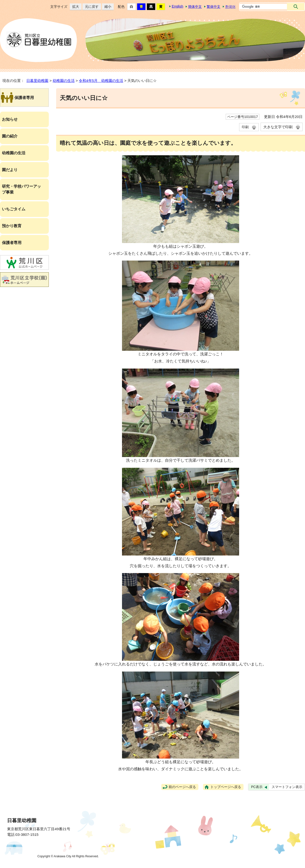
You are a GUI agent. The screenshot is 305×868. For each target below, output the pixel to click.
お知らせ (10, 119)
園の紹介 (10, 136)
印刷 (245, 127)
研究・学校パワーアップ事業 (21, 189)
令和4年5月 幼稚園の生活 (101, 81)
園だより (10, 170)
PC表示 (257, 787)
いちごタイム (14, 209)
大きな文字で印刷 (278, 127)
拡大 (74, 7)
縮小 (107, 7)
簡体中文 (195, 7)
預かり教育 (12, 226)
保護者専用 (12, 243)
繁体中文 (213, 7)
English (178, 6)
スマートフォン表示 (287, 787)
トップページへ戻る (226, 787)
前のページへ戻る (182, 787)
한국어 (230, 7)
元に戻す (91, 7)
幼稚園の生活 (64, 81)
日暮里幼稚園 (37, 81)
